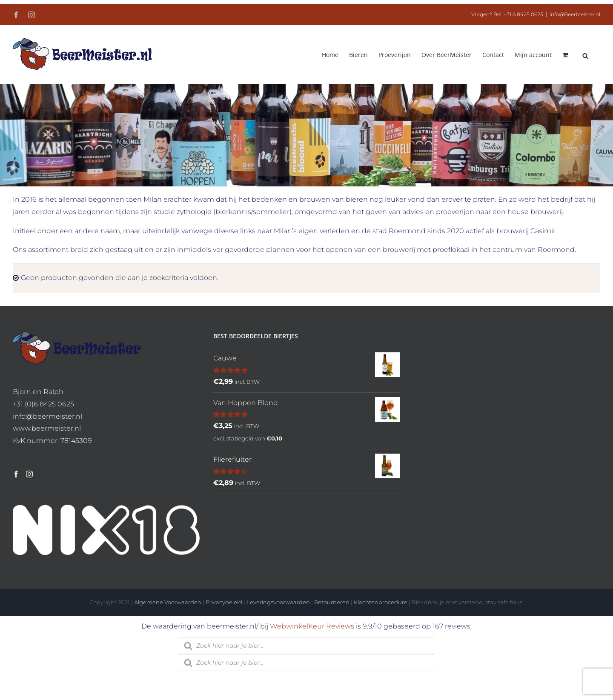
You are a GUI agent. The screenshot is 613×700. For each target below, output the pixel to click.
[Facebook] (16, 474)
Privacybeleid (224, 602)
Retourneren (332, 602)
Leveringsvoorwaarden (278, 602)
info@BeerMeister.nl (575, 14)
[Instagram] (29, 474)
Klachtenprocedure (381, 602)
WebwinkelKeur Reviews (312, 626)
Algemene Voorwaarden (168, 602)
